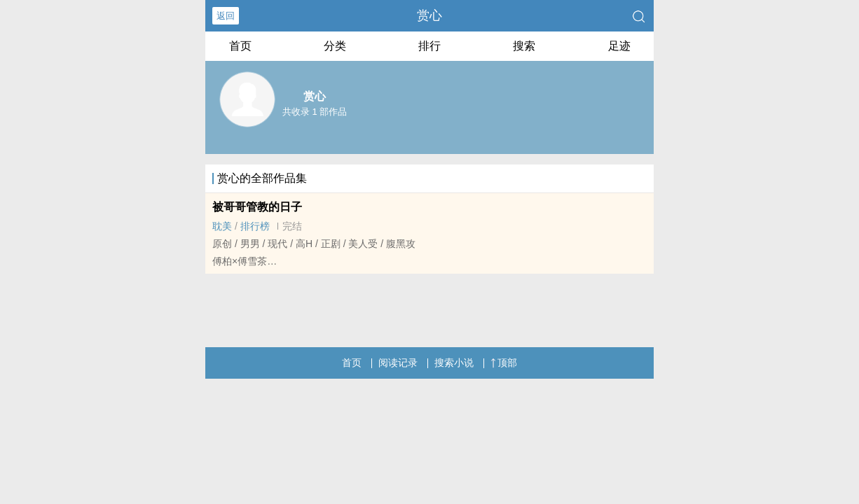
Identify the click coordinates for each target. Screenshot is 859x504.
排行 (429, 46)
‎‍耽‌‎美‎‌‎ (222, 226)
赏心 (429, 15)
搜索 (524, 46)
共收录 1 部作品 (315, 112)
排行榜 (255, 226)
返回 (226, 16)
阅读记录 (398, 363)
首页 (240, 46)
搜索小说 (454, 363)
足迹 (619, 46)
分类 (335, 46)
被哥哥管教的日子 (257, 207)
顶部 (504, 363)
